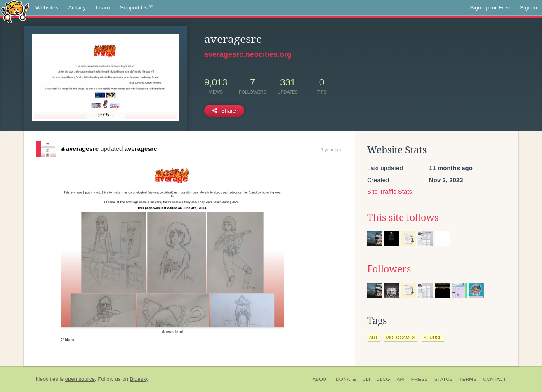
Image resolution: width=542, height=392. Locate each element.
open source (80, 379)
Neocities (47, 379)
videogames (401, 338)
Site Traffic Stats (390, 191)
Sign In (528, 8)
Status (444, 379)
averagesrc (80, 149)
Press (419, 379)
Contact (495, 379)
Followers (389, 269)
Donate (346, 379)
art (374, 338)
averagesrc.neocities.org (248, 54)
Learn (103, 8)
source (432, 338)
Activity (77, 8)
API (401, 379)
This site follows (403, 218)
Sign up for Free (490, 8)
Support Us (136, 8)
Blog (383, 379)
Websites (47, 8)
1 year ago (332, 150)
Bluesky (139, 379)
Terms (468, 379)
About (321, 379)
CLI (366, 379)
